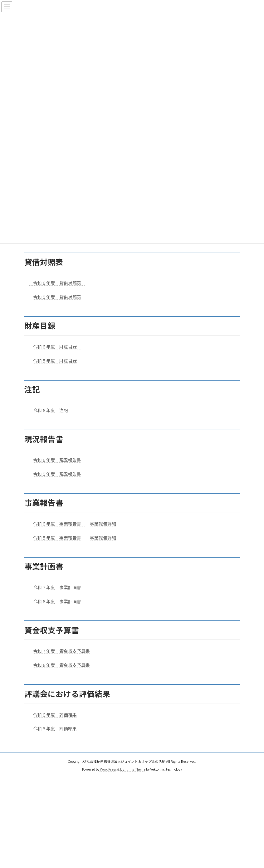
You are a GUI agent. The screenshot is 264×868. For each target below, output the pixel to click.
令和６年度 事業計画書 (57, 602)
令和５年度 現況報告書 (57, 474)
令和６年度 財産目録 (57, 347)
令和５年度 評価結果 (55, 729)
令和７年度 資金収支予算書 (61, 651)
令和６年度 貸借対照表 (55, 283)
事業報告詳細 (103, 524)
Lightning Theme (133, 769)
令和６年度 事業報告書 (57, 524)
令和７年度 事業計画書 (57, 587)
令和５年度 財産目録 (55, 361)
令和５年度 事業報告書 (57, 538)
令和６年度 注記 (51, 410)
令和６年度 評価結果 (55, 715)
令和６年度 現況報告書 (57, 460)
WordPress (108, 769)
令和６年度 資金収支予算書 (61, 665)
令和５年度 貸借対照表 (57, 297)
